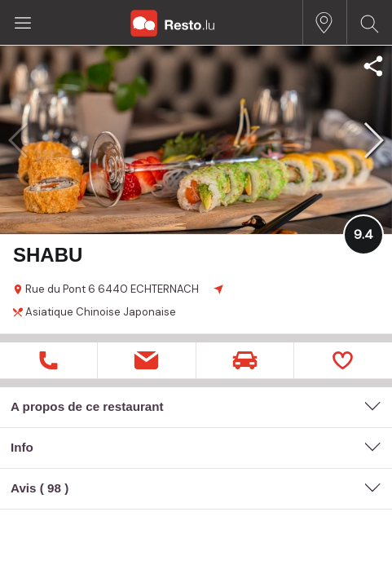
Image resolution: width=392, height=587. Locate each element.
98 (54, 488)
